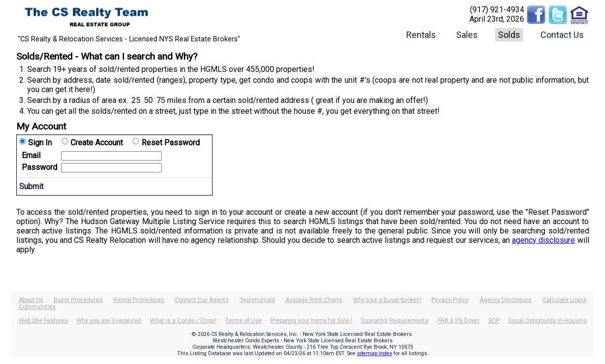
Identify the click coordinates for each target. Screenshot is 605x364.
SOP (494, 321)
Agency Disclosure (506, 300)
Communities (37, 307)
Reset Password (171, 143)
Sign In (40, 143)
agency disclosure (543, 240)
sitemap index (374, 353)
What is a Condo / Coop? (183, 321)
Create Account (97, 143)
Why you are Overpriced (109, 321)
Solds (509, 35)
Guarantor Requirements (395, 321)
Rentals (421, 35)
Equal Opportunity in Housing (548, 321)
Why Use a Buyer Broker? (387, 300)
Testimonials (257, 300)
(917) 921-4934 (497, 10)
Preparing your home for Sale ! (311, 321)
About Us (31, 300)
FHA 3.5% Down (458, 321)
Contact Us (562, 35)
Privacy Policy (450, 300)
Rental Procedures (139, 300)
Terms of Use (244, 321)
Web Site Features (43, 321)
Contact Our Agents (202, 300)
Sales (467, 35)
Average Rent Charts (314, 300)
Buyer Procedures (78, 300)
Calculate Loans (565, 300)
